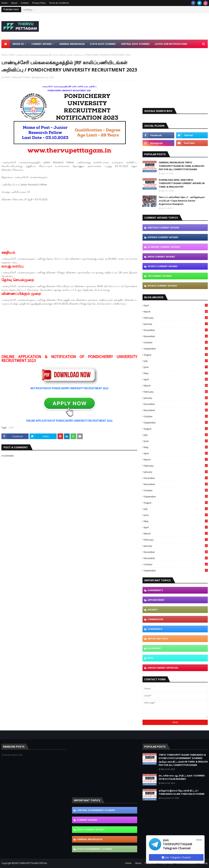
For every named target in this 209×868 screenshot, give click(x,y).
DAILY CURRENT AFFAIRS (91, 830)
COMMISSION (155, 619)
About (14, 3)
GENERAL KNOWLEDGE (90, 839)
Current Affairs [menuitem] (42, 44)
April (176, 305)
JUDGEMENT (155, 648)
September (176, 349)
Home (4, 3)
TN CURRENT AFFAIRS (160, 276)
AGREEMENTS (155, 590)
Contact (25, 3)
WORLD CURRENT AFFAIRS (162, 286)
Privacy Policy (39, 3)
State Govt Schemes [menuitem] (103, 44)
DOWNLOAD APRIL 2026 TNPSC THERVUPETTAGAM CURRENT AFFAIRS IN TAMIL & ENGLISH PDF (182, 183)
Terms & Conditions (59, 3)
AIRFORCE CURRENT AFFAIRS (163, 228)
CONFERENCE (155, 629)
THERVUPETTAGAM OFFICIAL (33, 863)
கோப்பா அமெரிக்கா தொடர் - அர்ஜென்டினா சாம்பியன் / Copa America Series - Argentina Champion (182, 201)
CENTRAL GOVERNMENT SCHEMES (96, 810)
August (176, 355)
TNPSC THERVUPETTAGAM (17, 77)
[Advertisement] (69, 226)
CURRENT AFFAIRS (87, 820)
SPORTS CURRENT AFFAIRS (163, 266)
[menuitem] (6, 44)
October (176, 342)
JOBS (12, 55)
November (176, 336)
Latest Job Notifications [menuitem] (171, 44)
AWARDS (153, 610)
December (176, 330)
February (176, 318)
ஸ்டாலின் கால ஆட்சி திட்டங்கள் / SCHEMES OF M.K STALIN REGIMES (182, 777)
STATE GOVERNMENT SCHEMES (95, 849)
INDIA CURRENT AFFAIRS (161, 257)
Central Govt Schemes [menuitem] (135, 44)
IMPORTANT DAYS (158, 639)
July (176, 361)
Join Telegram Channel (176, 857)
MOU (151, 658)
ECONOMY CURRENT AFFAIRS (164, 247)
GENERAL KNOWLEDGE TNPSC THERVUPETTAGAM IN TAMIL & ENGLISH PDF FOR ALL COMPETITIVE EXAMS (181, 166)
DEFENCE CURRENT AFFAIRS (163, 237)
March (176, 312)
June (176, 367)
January (176, 324)
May (176, 373)
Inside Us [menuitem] (18, 44)
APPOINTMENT (156, 600)
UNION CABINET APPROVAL (163, 668)
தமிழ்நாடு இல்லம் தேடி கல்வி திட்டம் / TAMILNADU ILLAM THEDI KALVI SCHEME (182, 792)
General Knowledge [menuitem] (72, 44)
